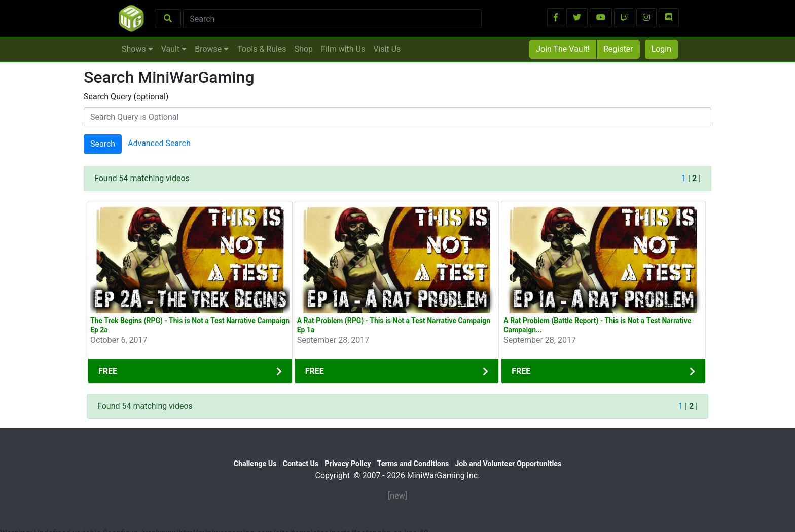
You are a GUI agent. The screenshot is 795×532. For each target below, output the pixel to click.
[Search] (332, 19)
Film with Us (343, 49)
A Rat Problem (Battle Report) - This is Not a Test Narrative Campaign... (597, 325)
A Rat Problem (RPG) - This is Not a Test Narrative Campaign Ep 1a (394, 325)
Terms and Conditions (413, 464)
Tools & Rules (262, 49)
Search (103, 144)
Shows (137, 49)
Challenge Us (255, 464)
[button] (556, 18)
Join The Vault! (563, 49)
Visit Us (387, 49)
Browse (212, 49)
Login (661, 49)
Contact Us (301, 464)
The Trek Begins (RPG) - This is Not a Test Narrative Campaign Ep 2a (190, 325)
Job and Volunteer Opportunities (508, 464)
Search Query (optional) (126, 97)
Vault (174, 49)
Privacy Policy (348, 464)
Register (618, 49)
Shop (304, 49)
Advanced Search (159, 144)
